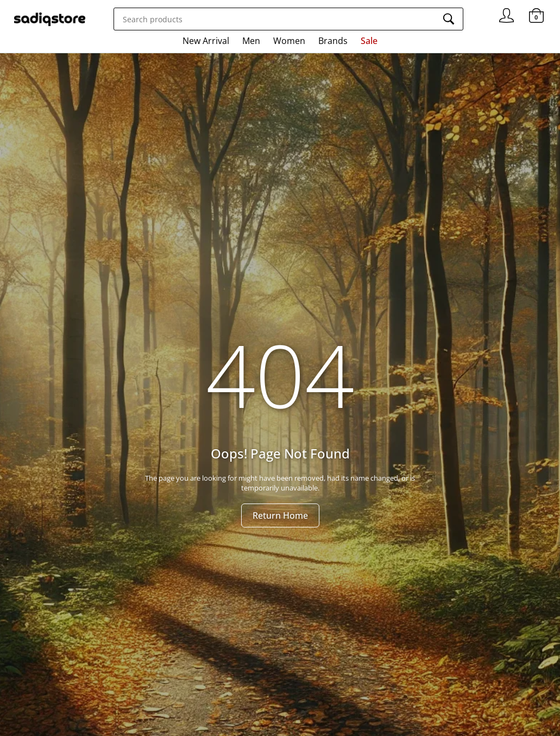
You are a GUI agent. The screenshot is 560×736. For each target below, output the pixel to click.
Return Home (280, 515)
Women (289, 41)
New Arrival (206, 41)
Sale (369, 41)
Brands (333, 41)
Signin (506, 11)
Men (251, 41)
